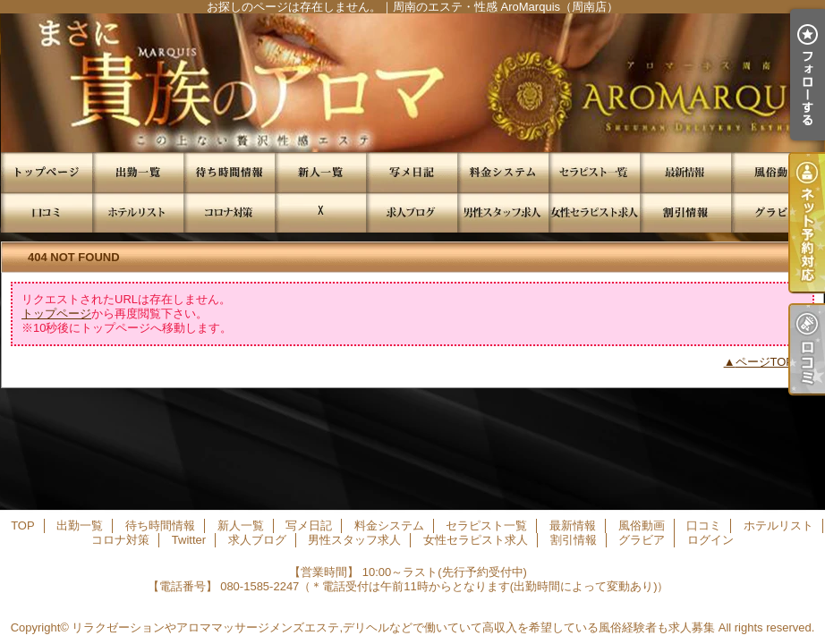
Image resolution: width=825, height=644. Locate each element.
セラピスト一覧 (594, 172)
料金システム (503, 172)
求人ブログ (412, 212)
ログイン (710, 540)
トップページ (56, 314)
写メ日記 (412, 172)
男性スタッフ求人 (503, 212)
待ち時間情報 (229, 172)
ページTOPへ (771, 362)
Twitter (320, 212)
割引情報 (685, 212)
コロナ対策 (229, 212)
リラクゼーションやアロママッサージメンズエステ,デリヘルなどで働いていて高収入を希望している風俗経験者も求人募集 (393, 627)
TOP (47, 172)
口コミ (47, 212)
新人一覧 (320, 172)
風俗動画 (777, 172)
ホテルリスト (138, 212)
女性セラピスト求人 (594, 212)
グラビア (777, 212)
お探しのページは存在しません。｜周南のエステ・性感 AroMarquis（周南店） (412, 83)
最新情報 (685, 172)
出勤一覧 (138, 172)
